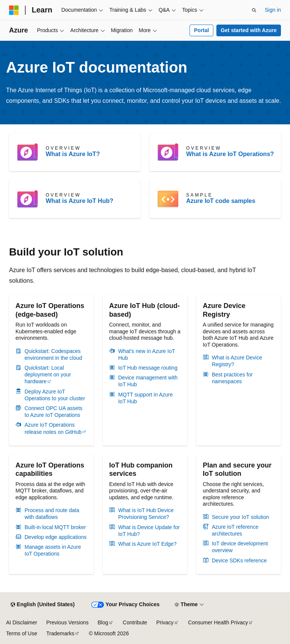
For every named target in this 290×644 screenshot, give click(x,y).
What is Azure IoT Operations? (230, 154)
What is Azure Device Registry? (237, 361)
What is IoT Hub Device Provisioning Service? (146, 514)
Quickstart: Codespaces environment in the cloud (53, 355)
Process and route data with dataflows (52, 514)
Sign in (273, 10)
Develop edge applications (56, 537)
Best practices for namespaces (232, 378)
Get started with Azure (248, 30)
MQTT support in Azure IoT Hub (145, 398)
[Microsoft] (14, 10)
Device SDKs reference (239, 560)
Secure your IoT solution (241, 517)
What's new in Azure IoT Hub (147, 355)
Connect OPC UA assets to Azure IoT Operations (53, 412)
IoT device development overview (240, 547)
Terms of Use (22, 633)
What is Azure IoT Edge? (147, 544)
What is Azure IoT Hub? (79, 201)
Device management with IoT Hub (148, 381)
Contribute (135, 622)
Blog (103, 622)
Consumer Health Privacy (218, 622)
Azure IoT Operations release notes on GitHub (53, 428)
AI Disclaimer (22, 622)
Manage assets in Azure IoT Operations (53, 550)
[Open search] (254, 10)
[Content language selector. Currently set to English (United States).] (42, 605)
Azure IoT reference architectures (235, 530)
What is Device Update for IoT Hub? (149, 531)
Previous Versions (67, 622)
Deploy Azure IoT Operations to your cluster (55, 395)
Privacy (165, 622)
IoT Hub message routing (148, 368)
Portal (202, 30)
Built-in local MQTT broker (55, 527)
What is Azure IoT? (73, 154)
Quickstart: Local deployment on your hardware (48, 375)
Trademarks (60, 633)
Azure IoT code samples (221, 201)
